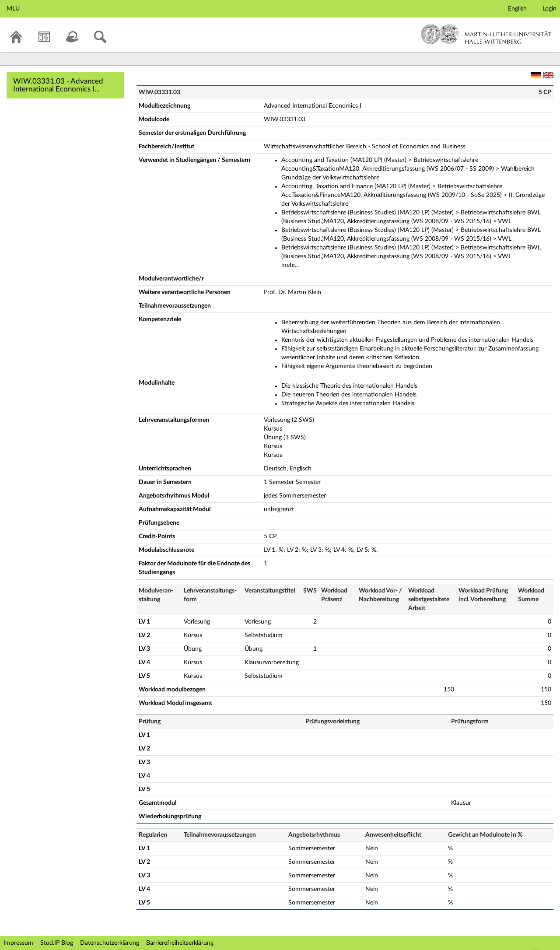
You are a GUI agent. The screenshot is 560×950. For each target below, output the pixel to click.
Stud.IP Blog (57, 943)
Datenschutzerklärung (110, 943)
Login (549, 9)
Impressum (18, 943)
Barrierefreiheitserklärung (180, 943)
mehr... (290, 265)
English (517, 9)
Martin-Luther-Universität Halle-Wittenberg (486, 34)
